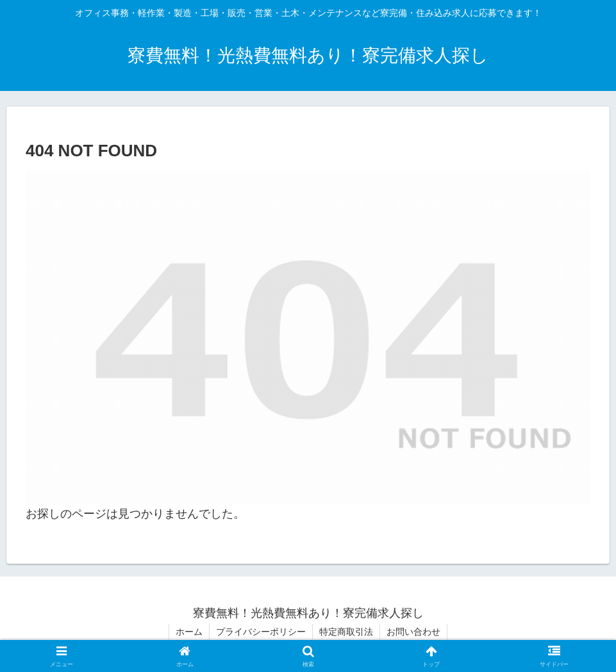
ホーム (189, 632)
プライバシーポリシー (261, 632)
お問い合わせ (413, 632)
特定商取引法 (346, 632)
